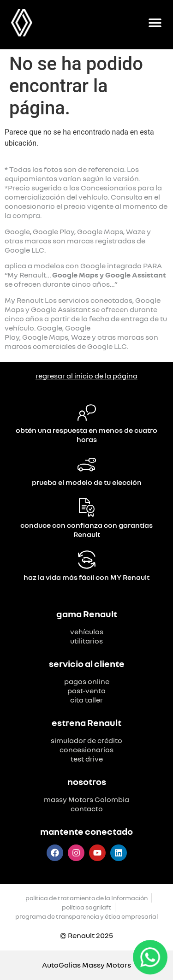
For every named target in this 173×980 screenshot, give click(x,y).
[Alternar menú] (155, 23)
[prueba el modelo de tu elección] (87, 465)
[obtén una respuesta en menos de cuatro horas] (87, 413)
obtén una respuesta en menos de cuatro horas (86, 435)
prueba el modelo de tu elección (87, 482)
